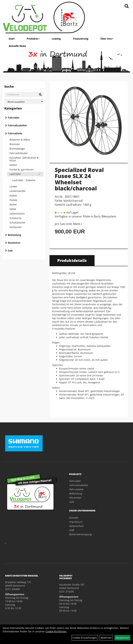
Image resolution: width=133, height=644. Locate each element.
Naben (13, 195)
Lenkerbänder (18, 191)
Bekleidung (14, 235)
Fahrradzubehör (17, 125)
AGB (72, 530)
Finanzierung (81, 39)
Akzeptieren (122, 638)
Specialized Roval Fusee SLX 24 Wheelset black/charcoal (79, 179)
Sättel (13, 209)
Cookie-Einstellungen (85, 638)
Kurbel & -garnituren (22, 169)
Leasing (56, 39)
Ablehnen (106, 638)
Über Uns (107, 39)
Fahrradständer (19, 153)
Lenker (13, 186)
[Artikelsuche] (127, 6)
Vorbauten (16, 227)
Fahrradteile (15, 133)
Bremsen (15, 144)
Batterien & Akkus (20, 140)
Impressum (76, 522)
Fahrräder (14, 118)
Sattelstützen (17, 214)
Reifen (13, 205)
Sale (10, 251)
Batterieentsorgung (80, 534)
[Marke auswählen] (24, 101)
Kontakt (74, 518)
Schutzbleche (17, 223)
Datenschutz (76, 526)
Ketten (13, 165)
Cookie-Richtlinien (56, 631)
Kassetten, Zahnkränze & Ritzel (24, 159)
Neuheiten (14, 243)
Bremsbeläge (17, 149)
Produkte (33, 39)
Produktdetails (72, 260)
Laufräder (15, 174)
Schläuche (15, 218)
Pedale (13, 200)
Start (12, 39)
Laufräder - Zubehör (24, 180)
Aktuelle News (17, 46)
